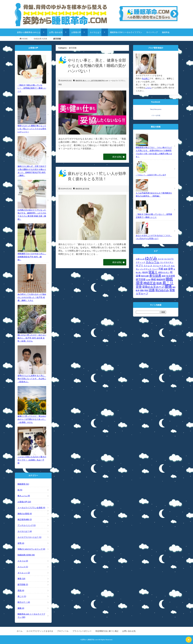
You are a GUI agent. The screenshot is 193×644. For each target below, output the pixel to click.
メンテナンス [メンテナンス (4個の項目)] (146, 269)
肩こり (22, 596)
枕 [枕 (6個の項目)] (171, 272)
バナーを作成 (156, 115)
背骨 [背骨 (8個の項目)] (139, 287)
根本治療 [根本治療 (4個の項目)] (145, 276)
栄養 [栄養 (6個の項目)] (138, 276)
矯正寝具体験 (25, 519)
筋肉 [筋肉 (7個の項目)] (159, 283)
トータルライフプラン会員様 (31, 508)
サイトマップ (152, 32)
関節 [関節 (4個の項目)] (146, 290)
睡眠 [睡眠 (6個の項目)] (154, 279)
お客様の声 (76, 32)
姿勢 (21, 543)
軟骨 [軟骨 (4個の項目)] (138, 290)
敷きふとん (87, 81)
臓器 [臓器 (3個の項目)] (174, 287)
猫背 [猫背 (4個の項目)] (164, 276)
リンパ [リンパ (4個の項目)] (155, 269)
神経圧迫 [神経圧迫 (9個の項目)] (150, 283)
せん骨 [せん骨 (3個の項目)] (142, 259)
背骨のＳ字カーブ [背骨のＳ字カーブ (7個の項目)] (153, 287)
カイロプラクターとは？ (29, 537)
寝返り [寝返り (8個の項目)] (153, 272)
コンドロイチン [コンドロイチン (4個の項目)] (167, 262)
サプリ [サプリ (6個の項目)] (139, 266)
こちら (148, 88)
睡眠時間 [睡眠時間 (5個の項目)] (161, 279)
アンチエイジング (27, 525)
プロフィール (63, 631)
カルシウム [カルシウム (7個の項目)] (153, 262)
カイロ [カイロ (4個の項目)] (161, 259)
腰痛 (21, 608)
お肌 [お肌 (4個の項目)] (138, 259)
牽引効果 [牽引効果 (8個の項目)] (155, 276)
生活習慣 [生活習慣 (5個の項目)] (171, 276)
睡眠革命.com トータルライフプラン (112, 81)
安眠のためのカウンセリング (31, 549)
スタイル (23, 561)
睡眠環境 (79, 81)
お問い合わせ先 (56, 32)
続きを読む (117, 157)
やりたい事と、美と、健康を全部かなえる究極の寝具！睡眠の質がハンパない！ (97, 66)
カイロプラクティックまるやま (40, 631)
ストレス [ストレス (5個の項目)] (148, 266)
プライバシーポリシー (82, 631)
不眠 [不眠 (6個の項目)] (161, 269)
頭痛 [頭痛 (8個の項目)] (152, 290)
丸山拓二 (146, 78)
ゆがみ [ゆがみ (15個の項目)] (151, 258)
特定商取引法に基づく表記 (107, 631)
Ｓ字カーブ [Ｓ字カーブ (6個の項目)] (142, 294)
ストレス (23, 567)
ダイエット (24, 573)
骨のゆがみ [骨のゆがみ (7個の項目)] (162, 290)
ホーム (20, 631)
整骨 (21, 579)
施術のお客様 (25, 514)
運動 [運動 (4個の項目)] (142, 290)
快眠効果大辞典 (40, 39)
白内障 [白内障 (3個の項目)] (148, 280)
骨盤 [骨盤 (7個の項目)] (172, 290)
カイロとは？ (95, 32)
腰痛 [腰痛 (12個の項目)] (168, 286)
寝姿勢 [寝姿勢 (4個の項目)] (145, 272)
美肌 (60, 84)
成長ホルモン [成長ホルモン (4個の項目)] (164, 272)
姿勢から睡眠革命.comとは (29, 32)
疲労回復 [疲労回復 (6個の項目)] (141, 279)
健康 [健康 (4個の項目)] (166, 269)
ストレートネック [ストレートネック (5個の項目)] (162, 266)
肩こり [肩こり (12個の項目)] (168, 283)
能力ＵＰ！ (24, 602)
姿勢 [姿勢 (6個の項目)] (171, 269)
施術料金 (166, 32)
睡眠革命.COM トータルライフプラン (126, 32)
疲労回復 (95, 81)
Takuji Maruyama (156, 109)
